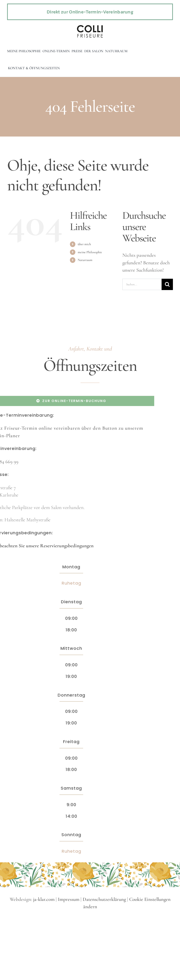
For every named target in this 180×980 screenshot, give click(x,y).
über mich (84, 244)
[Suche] (167, 284)
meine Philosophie (90, 252)
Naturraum (85, 260)
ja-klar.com (44, 899)
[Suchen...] (142, 284)
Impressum (69, 899)
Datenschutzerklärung (104, 899)
